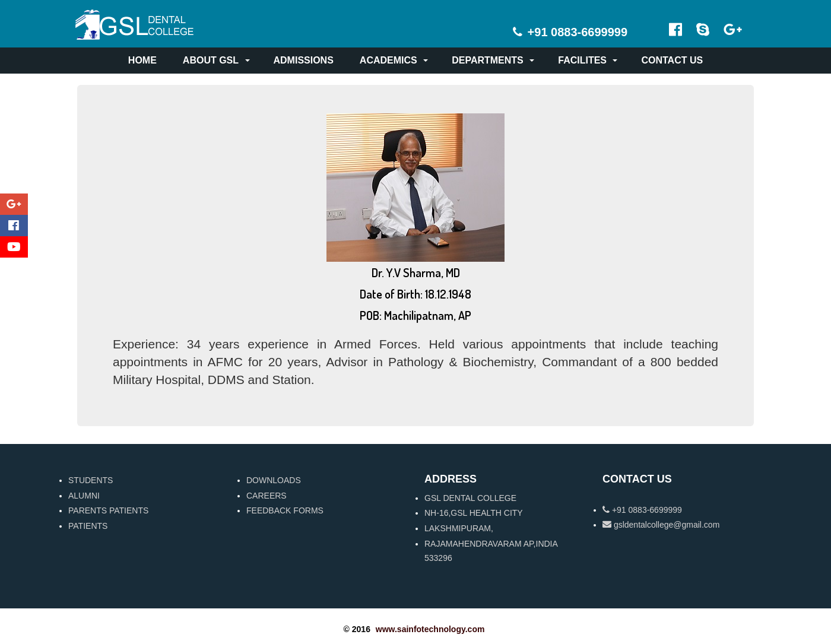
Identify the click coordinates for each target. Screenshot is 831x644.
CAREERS (267, 496)
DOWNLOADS (274, 480)
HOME (142, 60)
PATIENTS (88, 526)
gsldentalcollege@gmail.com (661, 525)
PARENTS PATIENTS (108, 510)
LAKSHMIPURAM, (459, 528)
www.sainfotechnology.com (430, 629)
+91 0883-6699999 (642, 510)
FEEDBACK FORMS (285, 510)
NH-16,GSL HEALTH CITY (474, 513)
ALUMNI (84, 496)
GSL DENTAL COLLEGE (470, 498)
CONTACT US (672, 60)
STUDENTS (91, 480)
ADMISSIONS (304, 60)
